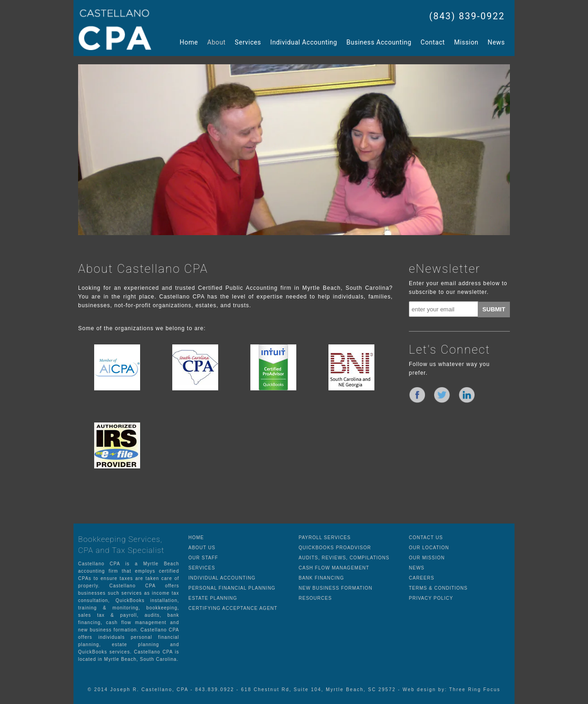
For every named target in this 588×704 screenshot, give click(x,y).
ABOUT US (202, 548)
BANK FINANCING (321, 578)
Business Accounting (379, 42)
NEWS (417, 568)
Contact (433, 42)
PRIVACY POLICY (431, 598)
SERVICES (202, 568)
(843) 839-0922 (467, 16)
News (496, 42)
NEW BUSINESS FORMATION (336, 588)
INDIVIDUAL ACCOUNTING (222, 578)
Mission (466, 42)
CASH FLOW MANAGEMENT (334, 568)
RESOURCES (315, 598)
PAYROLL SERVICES (325, 538)
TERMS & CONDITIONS (438, 588)
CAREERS (421, 578)
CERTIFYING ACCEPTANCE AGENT (233, 608)
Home (189, 42)
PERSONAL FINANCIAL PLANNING (232, 588)
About (216, 42)
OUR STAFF (203, 558)
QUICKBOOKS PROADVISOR (335, 548)
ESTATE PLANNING (213, 598)
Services (248, 42)
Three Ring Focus (475, 690)
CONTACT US (426, 538)
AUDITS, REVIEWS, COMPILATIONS (344, 558)
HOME (196, 538)
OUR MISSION (427, 558)
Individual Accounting (304, 42)
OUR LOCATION (429, 548)
